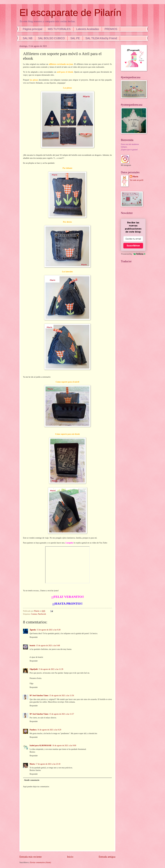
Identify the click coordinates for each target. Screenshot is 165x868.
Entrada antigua (107, 857)
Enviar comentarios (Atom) (41, 862)
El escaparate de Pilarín (70, 13)
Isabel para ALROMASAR (40, 745)
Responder (34, 637)
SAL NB (28, 38)
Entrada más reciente (31, 857)
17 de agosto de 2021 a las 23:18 (48, 764)
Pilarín (135, 177)
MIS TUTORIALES (59, 29)
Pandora (33, 730)
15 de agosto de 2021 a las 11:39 (51, 669)
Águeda (33, 630)
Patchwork (42, 614)
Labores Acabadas (88, 29)
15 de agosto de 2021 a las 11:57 (62, 714)
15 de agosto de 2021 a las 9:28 (49, 630)
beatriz (32, 646)
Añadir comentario (32, 780)
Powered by (133, 254)
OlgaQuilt (34, 669)
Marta (32, 764)
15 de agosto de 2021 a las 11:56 (62, 696)
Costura (34, 614)
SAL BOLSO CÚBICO (51, 38)
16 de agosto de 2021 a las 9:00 (64, 745)
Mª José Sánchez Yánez (39, 696)
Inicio (70, 857)
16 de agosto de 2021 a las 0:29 (49, 730)
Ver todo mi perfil (136, 180)
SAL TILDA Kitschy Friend (101, 38)
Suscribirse (133, 246)
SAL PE (75, 38)
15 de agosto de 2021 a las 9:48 (48, 646)
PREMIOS (111, 29)
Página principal (32, 29)
